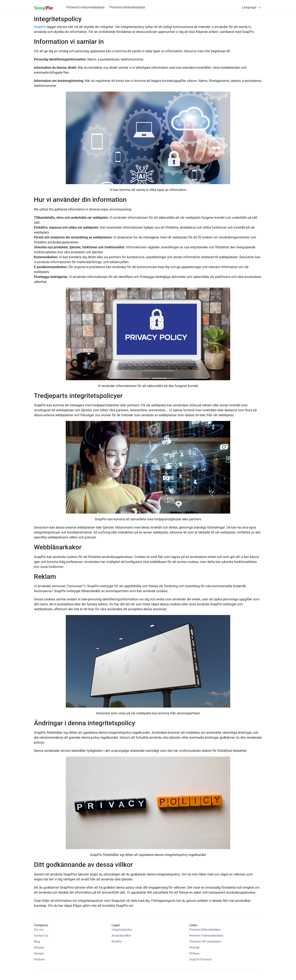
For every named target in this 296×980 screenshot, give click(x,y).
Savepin (39, 953)
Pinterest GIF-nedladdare (205, 942)
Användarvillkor (121, 936)
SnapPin (40, 27)
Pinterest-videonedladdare (85, 7)
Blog (37, 942)
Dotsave (39, 947)
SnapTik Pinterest (201, 959)
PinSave (194, 953)
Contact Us (41, 936)
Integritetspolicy (122, 930)
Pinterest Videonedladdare (206, 936)
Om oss (39, 930)
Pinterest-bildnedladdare (127, 7)
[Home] (43, 8)
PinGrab (194, 947)
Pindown (39, 959)
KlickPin (117, 942)
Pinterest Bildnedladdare (205, 930)
